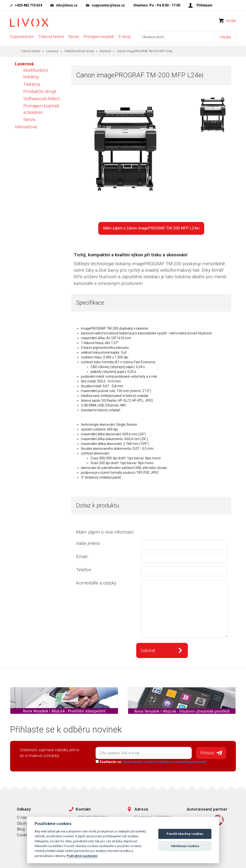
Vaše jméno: (88, 543)
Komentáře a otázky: (97, 583)
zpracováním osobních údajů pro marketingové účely (164, 762)
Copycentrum (22, 37)
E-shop (125, 37)
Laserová (52, 51)
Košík (231, 21)
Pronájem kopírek (99, 37)
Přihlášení (204, 5)
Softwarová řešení (42, 99)
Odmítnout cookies (185, 846)
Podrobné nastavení (82, 856)
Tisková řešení (51, 37)
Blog (21, 829)
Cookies (24, 835)
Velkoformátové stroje (79, 51)
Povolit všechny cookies (185, 834)
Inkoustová (26, 127)
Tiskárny (32, 84)
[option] (213, 115)
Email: (82, 557)
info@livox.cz (67, 5)
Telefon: (84, 570)
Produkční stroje (40, 91)
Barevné (105, 51)
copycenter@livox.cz (108, 5)
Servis (74, 37)
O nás (22, 817)
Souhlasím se (151, 762)
